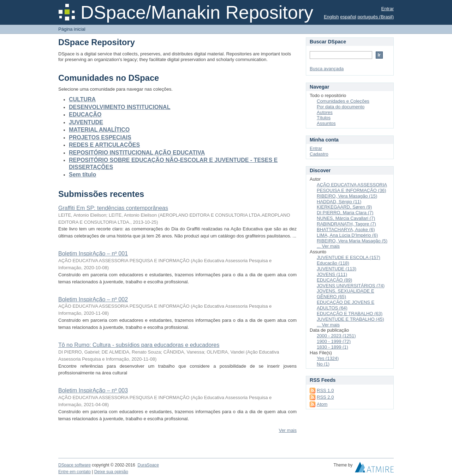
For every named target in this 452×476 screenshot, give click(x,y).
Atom (322, 404)
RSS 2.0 (325, 397)
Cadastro (319, 154)
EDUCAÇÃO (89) (334, 280)
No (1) (323, 364)
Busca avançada (327, 69)
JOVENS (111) (332, 274)
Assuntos (326, 123)
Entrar (388, 9)
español (348, 17)
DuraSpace (148, 465)
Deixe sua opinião (111, 472)
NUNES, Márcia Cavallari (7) (346, 218)
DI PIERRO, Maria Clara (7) (345, 213)
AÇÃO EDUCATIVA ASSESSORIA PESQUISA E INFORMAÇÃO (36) (352, 188)
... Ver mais (328, 246)
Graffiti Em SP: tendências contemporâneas (113, 208)
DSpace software (75, 465)
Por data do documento (341, 107)
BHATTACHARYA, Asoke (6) (346, 230)
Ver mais (288, 430)
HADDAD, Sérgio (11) (339, 202)
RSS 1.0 (325, 390)
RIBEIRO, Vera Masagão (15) (347, 196)
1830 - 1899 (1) (332, 347)
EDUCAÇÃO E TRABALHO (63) (350, 314)
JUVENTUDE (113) (337, 269)
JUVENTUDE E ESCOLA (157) (349, 257)
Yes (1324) (328, 358)
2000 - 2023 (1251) (336, 336)
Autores (325, 112)
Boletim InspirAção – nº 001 (93, 254)
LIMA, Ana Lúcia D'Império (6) (347, 235)
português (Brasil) (376, 17)
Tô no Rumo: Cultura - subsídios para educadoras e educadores (139, 345)
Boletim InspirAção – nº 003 (93, 390)
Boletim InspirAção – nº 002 (93, 299)
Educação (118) (333, 263)
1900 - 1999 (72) (334, 341)
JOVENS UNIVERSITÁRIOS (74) (351, 286)
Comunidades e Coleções (343, 101)
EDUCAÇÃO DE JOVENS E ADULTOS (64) (346, 305)
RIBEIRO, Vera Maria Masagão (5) (352, 241)
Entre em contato (75, 472)
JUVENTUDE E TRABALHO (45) (350, 319)
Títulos (324, 118)
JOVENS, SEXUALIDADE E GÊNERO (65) (346, 294)
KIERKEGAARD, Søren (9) (344, 207)
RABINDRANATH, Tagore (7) (346, 224)
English (331, 17)
